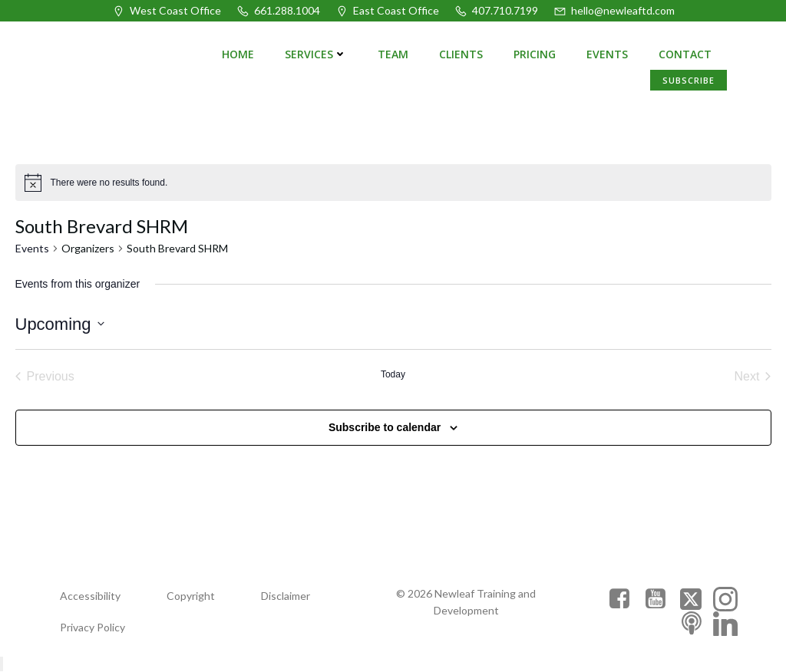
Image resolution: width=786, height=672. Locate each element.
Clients (461, 54)
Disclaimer (286, 596)
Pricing (535, 54)
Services (316, 54)
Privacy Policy (92, 627)
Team (393, 54)
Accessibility (90, 596)
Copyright (191, 596)
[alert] (393, 183)
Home (238, 54)
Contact (685, 54)
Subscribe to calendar (385, 427)
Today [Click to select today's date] (393, 374)
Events (607, 54)
